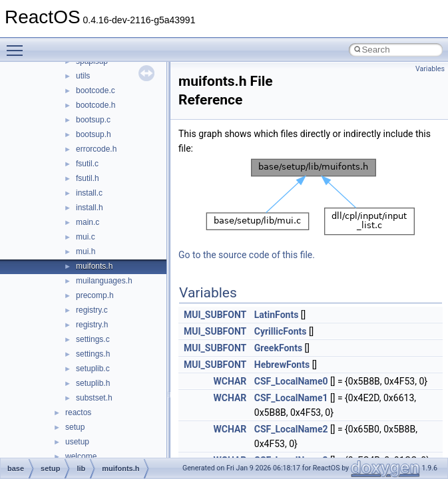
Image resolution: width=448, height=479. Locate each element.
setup (75, 427)
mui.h (86, 251)
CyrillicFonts (281, 331)
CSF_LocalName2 (291, 429)
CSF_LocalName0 (291, 381)
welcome (81, 456)
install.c (89, 193)
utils (83, 76)
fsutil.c (87, 164)
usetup (77, 442)
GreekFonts (278, 348)
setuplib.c (93, 369)
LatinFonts (277, 315)
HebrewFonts (282, 365)
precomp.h (95, 295)
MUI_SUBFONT (215, 315)
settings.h (93, 354)
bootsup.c (93, 120)
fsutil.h (88, 178)
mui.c (86, 237)
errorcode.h (96, 149)
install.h (90, 208)
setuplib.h (93, 383)
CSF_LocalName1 (291, 398)
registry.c (92, 310)
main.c (88, 222)
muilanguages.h (104, 281)
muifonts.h (94, 266)
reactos (78, 412)
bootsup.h (94, 134)
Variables (430, 69)
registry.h (92, 325)
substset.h (94, 398)
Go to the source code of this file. (247, 255)
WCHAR (230, 381)
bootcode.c (96, 90)
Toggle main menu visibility (18, 45)
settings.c (93, 339)
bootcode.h (96, 105)
